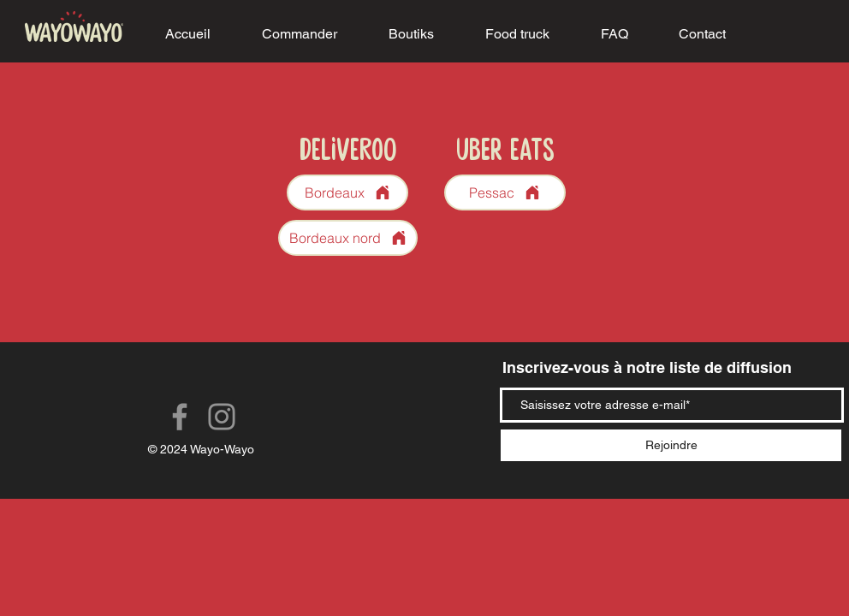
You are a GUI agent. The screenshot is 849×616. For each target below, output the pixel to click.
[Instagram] (222, 417)
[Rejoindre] (671, 445)
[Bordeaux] (347, 192)
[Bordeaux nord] (348, 238)
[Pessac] (505, 192)
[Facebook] (180, 417)
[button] (300, 34)
